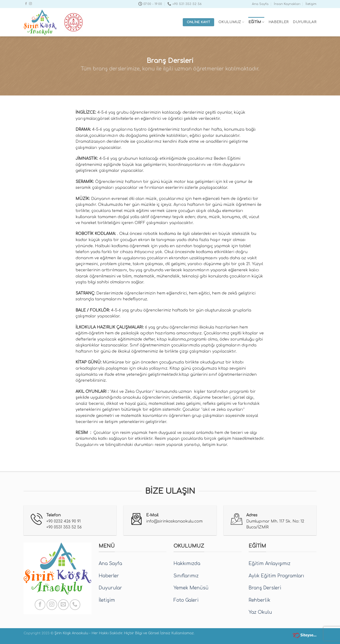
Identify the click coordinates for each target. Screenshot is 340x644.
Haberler (278, 22)
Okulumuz (231, 22)
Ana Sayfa (260, 4)
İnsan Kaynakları (287, 4)
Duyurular (305, 22)
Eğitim (256, 22)
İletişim (311, 4)
